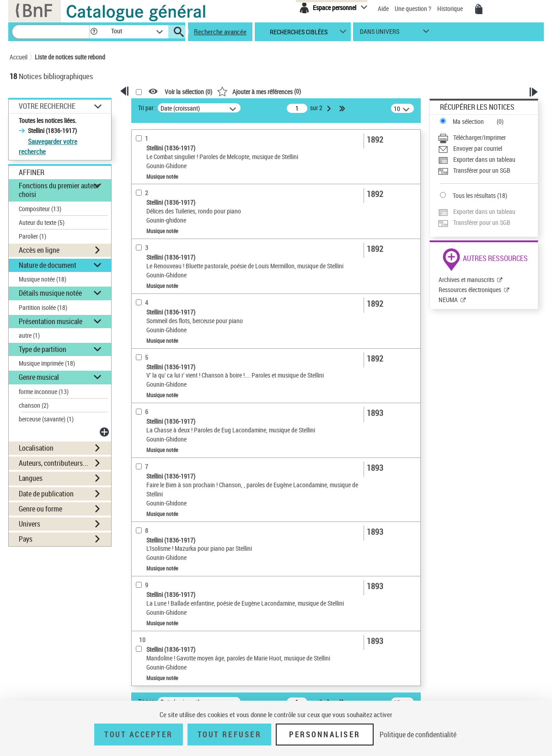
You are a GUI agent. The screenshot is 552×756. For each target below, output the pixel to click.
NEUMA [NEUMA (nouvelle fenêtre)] (448, 300)
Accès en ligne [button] (39, 250)
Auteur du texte (42, 222)
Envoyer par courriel (478, 148)
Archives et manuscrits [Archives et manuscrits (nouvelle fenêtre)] (466, 280)
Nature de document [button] (48, 265)
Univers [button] (29, 524)
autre (29, 335)
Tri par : (147, 108)
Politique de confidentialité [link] (418, 735)
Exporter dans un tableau (484, 159)
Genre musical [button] (39, 377)
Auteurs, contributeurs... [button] (54, 463)
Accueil (19, 57)
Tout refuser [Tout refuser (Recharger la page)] (229, 735)
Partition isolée (43, 307)
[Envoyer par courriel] (488, 149)
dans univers (380, 34)
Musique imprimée (47, 363)
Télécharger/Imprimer (480, 137)
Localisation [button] (36, 448)
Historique (451, 8)
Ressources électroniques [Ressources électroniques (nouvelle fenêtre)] (470, 290)
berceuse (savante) (46, 419)
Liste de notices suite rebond (70, 57)
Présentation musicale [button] (51, 321)
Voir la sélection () (188, 92)
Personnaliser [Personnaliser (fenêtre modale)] (325, 735)
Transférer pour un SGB (482, 170)
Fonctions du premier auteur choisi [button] (59, 190)
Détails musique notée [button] (50, 293)
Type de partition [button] (43, 349)
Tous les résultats (474, 195)
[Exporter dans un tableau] (488, 160)
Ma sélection (468, 121)
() (259, 91)
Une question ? (413, 8)
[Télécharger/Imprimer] (488, 138)
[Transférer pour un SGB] (488, 170)
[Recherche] (51, 32)
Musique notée (43, 279)
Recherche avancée (220, 32)
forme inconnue (44, 391)
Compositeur (40, 209)
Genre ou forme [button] (40, 509)
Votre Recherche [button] (47, 106)
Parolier (32, 236)
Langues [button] (31, 478)
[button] (94, 32)
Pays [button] (26, 539)
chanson (34, 405)
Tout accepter (139, 735)
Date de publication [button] (46, 494)
